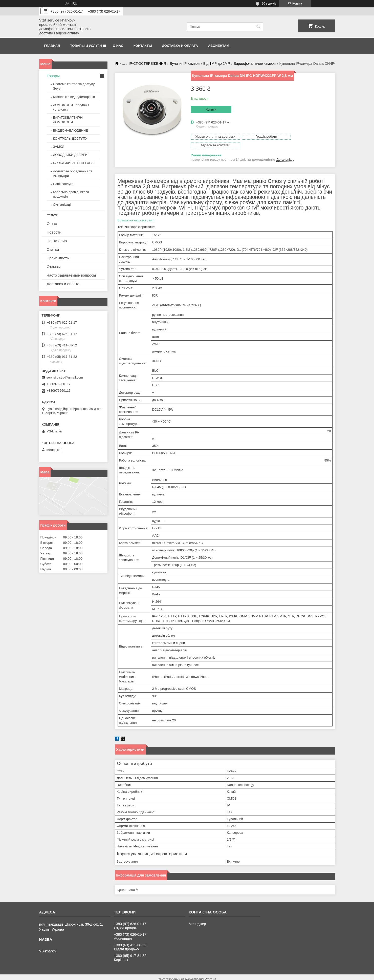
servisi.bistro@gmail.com (65, 377)
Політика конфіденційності (215, 975)
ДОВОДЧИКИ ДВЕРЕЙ (70, 155)
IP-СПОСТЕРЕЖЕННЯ (147, 64)
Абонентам (219, 46)
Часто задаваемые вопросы (71, 275)
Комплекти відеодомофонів (74, 97)
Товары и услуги (86, 46)
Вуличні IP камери (185, 64)
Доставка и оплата (180, 46)
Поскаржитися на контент (175, 975)
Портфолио (57, 241)
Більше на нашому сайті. (137, 212)
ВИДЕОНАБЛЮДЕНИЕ (71, 130)
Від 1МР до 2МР (217, 64)
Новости (54, 232)
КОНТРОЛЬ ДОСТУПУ (70, 139)
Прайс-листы (58, 258)
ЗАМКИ (59, 147)
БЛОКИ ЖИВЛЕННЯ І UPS (73, 163)
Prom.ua (211, 971)
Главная (52, 46)
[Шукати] (259, 27)
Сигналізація (63, 205)
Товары (53, 76)
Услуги (53, 215)
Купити (211, 109)
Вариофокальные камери (255, 64)
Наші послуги (63, 184)
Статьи (53, 249)
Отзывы (54, 267)
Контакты (143, 46)
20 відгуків (269, 4)
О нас (118, 46)
